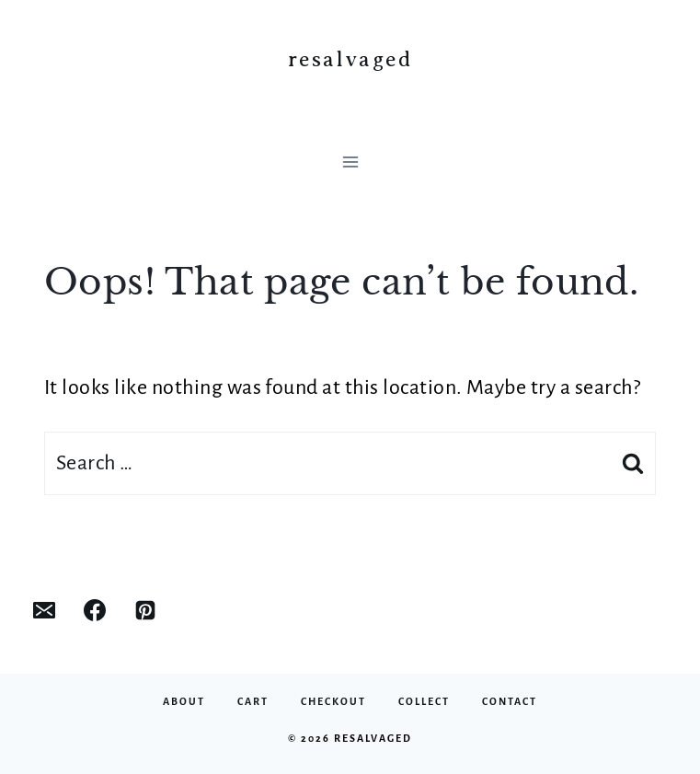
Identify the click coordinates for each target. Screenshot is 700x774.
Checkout (333, 701)
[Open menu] (350, 162)
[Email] (44, 610)
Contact (510, 701)
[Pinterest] (145, 610)
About (184, 701)
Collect (424, 701)
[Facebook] (95, 610)
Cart (253, 701)
